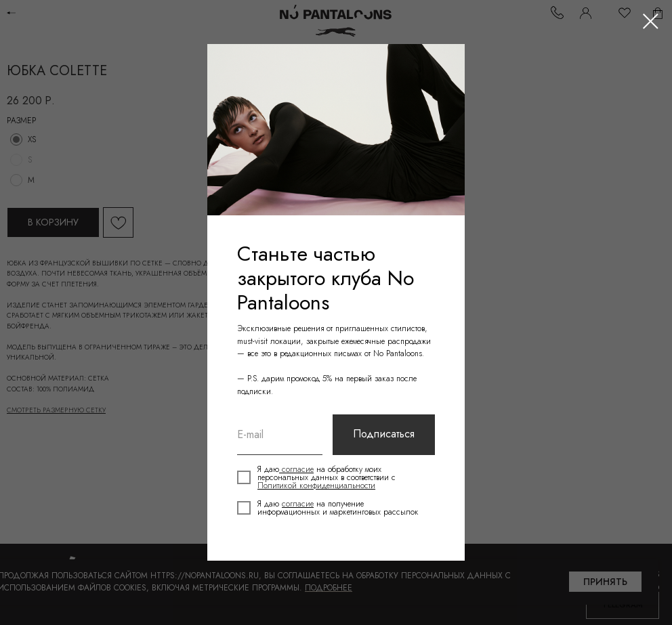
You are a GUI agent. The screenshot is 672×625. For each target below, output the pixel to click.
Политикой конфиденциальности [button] (317, 486)
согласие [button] (297, 469)
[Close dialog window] (651, 21)
